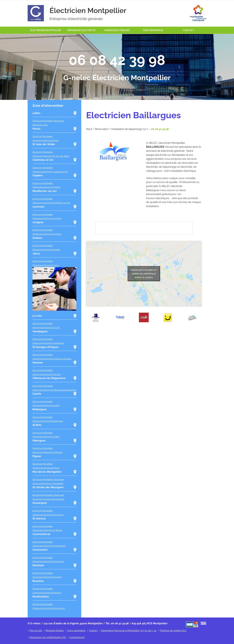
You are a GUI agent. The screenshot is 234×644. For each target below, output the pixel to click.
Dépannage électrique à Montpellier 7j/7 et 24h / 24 (129, 630)
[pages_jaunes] (168, 314)
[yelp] (144, 314)
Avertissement (77, 637)
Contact (93, 630)
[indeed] (120, 314)
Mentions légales (55, 630)
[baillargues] (114, 142)
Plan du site (36, 630)
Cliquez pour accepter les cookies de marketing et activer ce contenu (144, 274)
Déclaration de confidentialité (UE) (48, 637)
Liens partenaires (76, 630)
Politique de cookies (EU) (173, 630)
